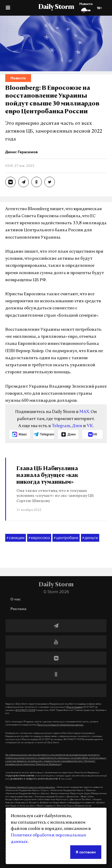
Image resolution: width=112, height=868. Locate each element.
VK (90, 426)
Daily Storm (56, 7)
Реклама (18, 609)
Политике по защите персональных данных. (60, 725)
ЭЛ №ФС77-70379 (25, 710)
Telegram (61, 426)
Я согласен (86, 852)
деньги (90, 538)
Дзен (77, 426)
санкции (16, 538)
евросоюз (39, 538)
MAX (84, 412)
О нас (16, 599)
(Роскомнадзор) (75, 707)
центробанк (66, 538)
